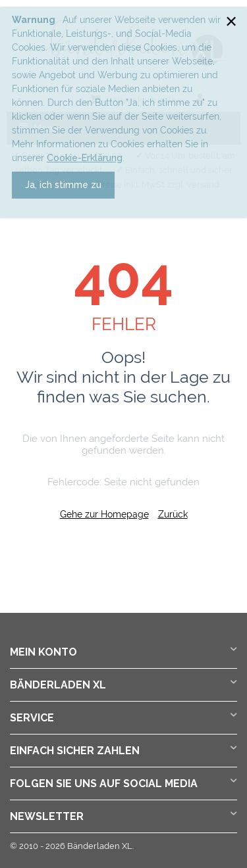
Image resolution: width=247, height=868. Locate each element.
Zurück (173, 514)
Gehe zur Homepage (104, 514)
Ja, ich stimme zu (63, 185)
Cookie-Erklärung (85, 158)
